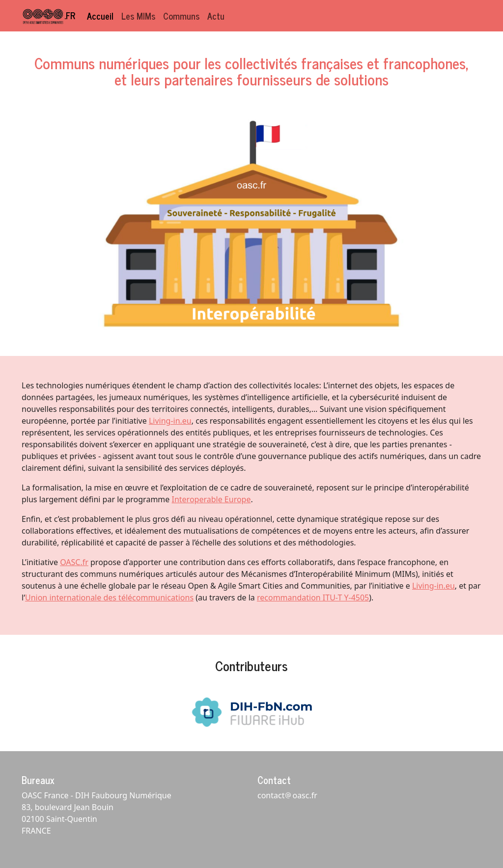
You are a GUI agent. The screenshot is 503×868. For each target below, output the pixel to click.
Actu (216, 16)
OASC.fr (74, 562)
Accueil (100, 16)
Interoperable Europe (211, 499)
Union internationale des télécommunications (109, 597)
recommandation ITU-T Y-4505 (313, 597)
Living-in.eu (170, 421)
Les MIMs (138, 16)
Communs (181, 16)
